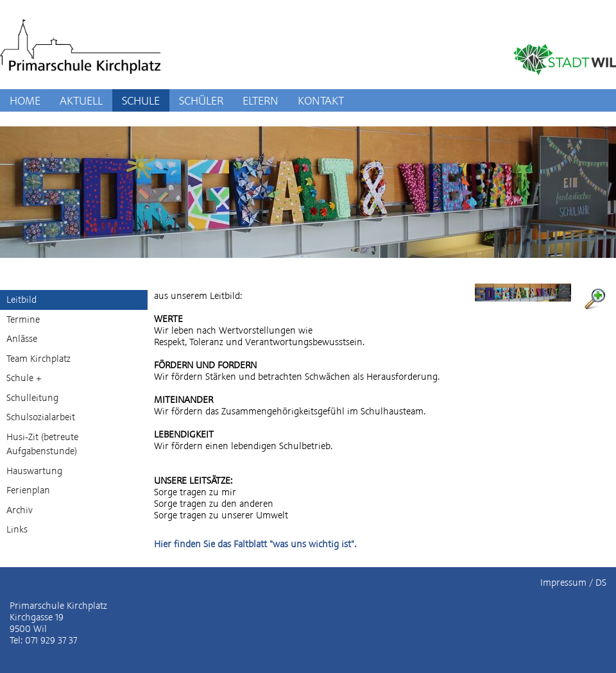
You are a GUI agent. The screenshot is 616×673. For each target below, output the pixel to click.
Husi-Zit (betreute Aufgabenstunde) (42, 444)
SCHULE (141, 100)
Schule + (24, 378)
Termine (23, 319)
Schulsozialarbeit (41, 417)
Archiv (20, 510)
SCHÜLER (201, 100)
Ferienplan (28, 490)
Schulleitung (32, 398)
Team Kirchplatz (38, 359)
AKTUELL (81, 100)
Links (17, 529)
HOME (25, 100)
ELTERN (261, 100)
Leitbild (21, 300)
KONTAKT (321, 100)
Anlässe (22, 339)
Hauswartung (34, 471)
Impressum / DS (573, 583)
